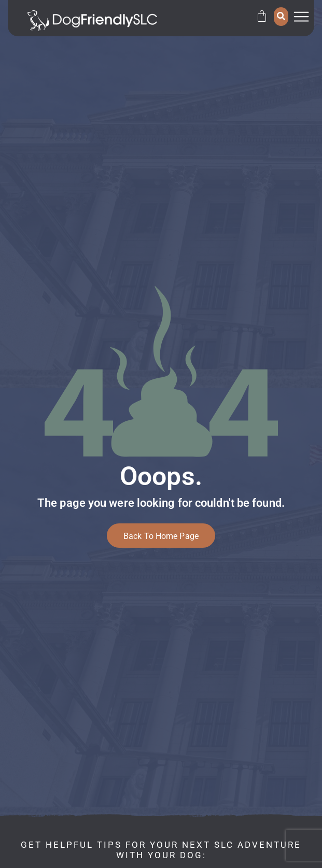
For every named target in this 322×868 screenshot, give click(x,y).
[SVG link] (92, 21)
